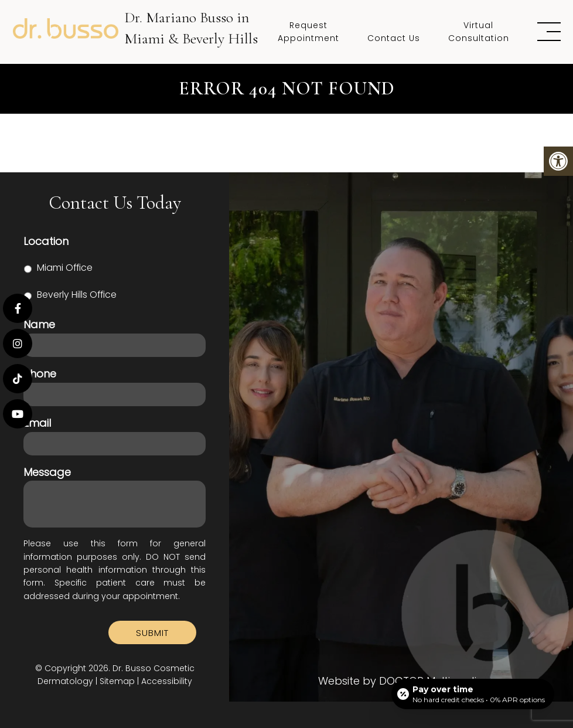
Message (47, 472)
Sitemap (117, 681)
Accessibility (167, 681)
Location (46, 241)
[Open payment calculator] (473, 694)
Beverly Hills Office (77, 295)
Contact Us (394, 38)
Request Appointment (308, 32)
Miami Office (65, 268)
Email (37, 423)
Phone (40, 374)
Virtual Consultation (479, 32)
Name (39, 324)
